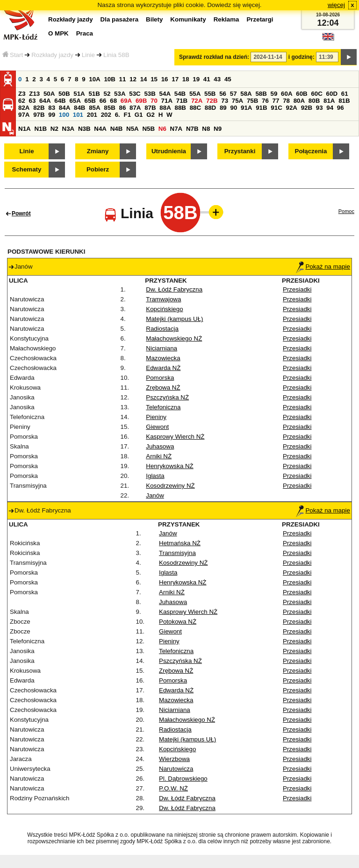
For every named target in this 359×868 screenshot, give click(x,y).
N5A (133, 129)
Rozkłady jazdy (52, 55)
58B (261, 94)
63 (32, 101)
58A (246, 94)
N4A (100, 129)
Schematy (27, 169)
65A (75, 101)
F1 (127, 115)
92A (291, 108)
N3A (68, 129)
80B (314, 101)
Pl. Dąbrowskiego (183, 779)
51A (79, 94)
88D (210, 108)
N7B (192, 129)
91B (261, 108)
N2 (54, 129)
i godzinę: (302, 57)
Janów (155, 495)
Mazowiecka (163, 358)
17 (175, 79)
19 (196, 79)
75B (252, 101)
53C (135, 94)
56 (223, 94)
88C (195, 108)
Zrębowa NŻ (163, 388)
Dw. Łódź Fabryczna (174, 289)
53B (150, 94)
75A (237, 101)
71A (167, 101)
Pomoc (346, 211)
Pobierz (98, 169)
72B (212, 101)
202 (106, 115)
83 (52, 108)
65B (90, 101)
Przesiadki (297, 289)
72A (197, 101)
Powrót (21, 213)
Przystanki (240, 151)
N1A (25, 129)
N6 (162, 129)
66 (103, 101)
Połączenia (311, 151)
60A (287, 94)
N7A (176, 129)
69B (141, 101)
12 (133, 79)
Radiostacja (162, 329)
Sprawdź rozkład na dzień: (214, 57)
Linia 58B (116, 55)
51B (94, 94)
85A (94, 108)
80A (299, 101)
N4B (117, 129)
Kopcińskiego (164, 309)
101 (78, 115)
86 (122, 108)
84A (65, 108)
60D (332, 94)
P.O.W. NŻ (173, 788)
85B (109, 108)
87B (150, 108)
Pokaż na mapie (323, 267)
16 (165, 79)
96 (341, 108)
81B (344, 101)
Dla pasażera (120, 19)
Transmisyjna (177, 553)
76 (265, 101)
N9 (218, 129)
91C (276, 108)
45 (228, 79)
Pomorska (160, 378)
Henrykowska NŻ (169, 466)
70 (154, 101)
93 (320, 108)
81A (329, 101)
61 (345, 94)
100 (64, 115)
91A (246, 108)
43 (217, 79)
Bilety (154, 19)
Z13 (34, 94)
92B (307, 108)
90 (233, 108)
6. (118, 115)
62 (22, 101)
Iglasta (155, 476)
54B (180, 94)
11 (123, 79)
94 (330, 108)
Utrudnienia (169, 151)
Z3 (22, 94)
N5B (148, 129)
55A (195, 94)
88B (180, 108)
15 (154, 79)
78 (286, 101)
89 (223, 108)
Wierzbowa (174, 759)
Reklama (226, 19)
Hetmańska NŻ (180, 543)
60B (302, 94)
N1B (40, 129)
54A (165, 94)
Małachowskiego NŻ (174, 338)
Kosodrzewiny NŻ (170, 486)
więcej (336, 5)
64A (45, 101)
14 (144, 79)
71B (182, 101)
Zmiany (98, 151)
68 (113, 101)
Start (13, 55)
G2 (151, 115)
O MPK (58, 33)
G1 (139, 115)
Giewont (157, 427)
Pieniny (156, 417)
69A (126, 101)
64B (60, 101)
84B (79, 108)
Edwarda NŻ (163, 368)
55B (210, 94)
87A (135, 108)
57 (233, 94)
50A (49, 94)
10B (109, 79)
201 (92, 115)
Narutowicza (176, 769)
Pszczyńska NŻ (167, 397)
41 (207, 79)
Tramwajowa (163, 299)
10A (94, 79)
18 (186, 79)
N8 (206, 129)
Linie (88, 55)
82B (39, 108)
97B (39, 115)
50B (64, 94)
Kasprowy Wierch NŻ (175, 437)
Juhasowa (160, 446)
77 (276, 101)
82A (24, 108)
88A (165, 108)
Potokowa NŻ (178, 622)
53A (120, 94)
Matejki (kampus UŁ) (174, 319)
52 (107, 94)
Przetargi (260, 19)
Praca (85, 33)
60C (316, 94)
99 (52, 115)
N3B (84, 129)
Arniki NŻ (159, 456)
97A (24, 115)
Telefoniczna (163, 407)
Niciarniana (162, 348)
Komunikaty (188, 19)
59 (274, 94)
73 (225, 101)
